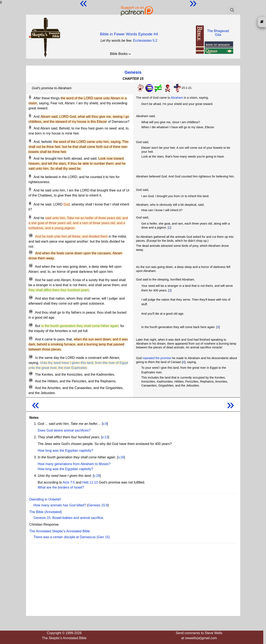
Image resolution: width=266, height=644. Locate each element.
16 (31, 325)
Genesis (133, 72)
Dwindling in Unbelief (45, 499)
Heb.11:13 (90, 482)
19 (31, 374)
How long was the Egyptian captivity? (66, 451)
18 (31, 357)
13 (31, 279)
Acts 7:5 (69, 482)
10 (31, 235)
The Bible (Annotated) (46, 512)
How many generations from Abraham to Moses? (74, 464)
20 (31, 380)
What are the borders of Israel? (61, 487)
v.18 (97, 476)
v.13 (105, 437)
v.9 (105, 424)
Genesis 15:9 (98, 505)
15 (31, 312)
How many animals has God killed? (60, 505)
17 (31, 338)
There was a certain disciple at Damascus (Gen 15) (72, 537)
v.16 (121, 457)
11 (31, 252)
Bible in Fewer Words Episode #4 (129, 34)
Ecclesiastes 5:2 (145, 41)
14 (31, 297)
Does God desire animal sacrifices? (64, 430)
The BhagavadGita (218, 33)
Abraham (177, 98)
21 (31, 387)
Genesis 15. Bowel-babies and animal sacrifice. (69, 518)
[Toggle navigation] (232, 10)
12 (31, 266)
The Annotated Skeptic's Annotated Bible (60, 531)
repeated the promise (157, 358)
